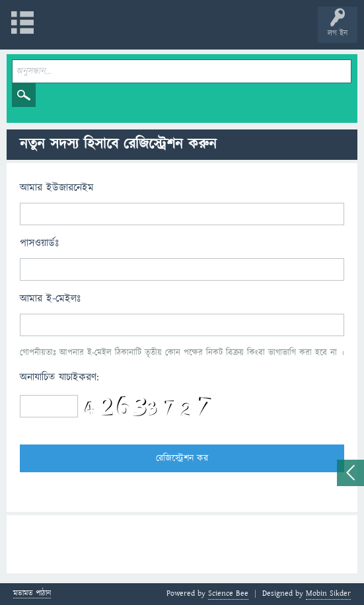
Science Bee (228, 593)
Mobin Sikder (328, 593)
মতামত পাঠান (32, 594)
